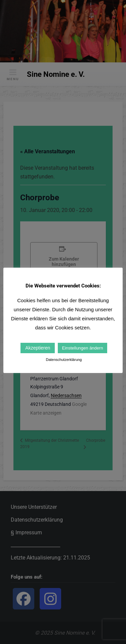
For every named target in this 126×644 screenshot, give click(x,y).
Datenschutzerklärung (64, 360)
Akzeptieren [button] (38, 348)
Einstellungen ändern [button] (82, 348)
